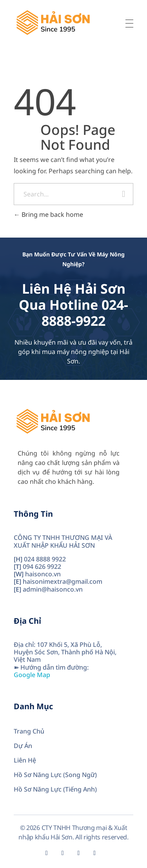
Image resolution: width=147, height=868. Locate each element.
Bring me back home (48, 214)
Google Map (32, 675)
